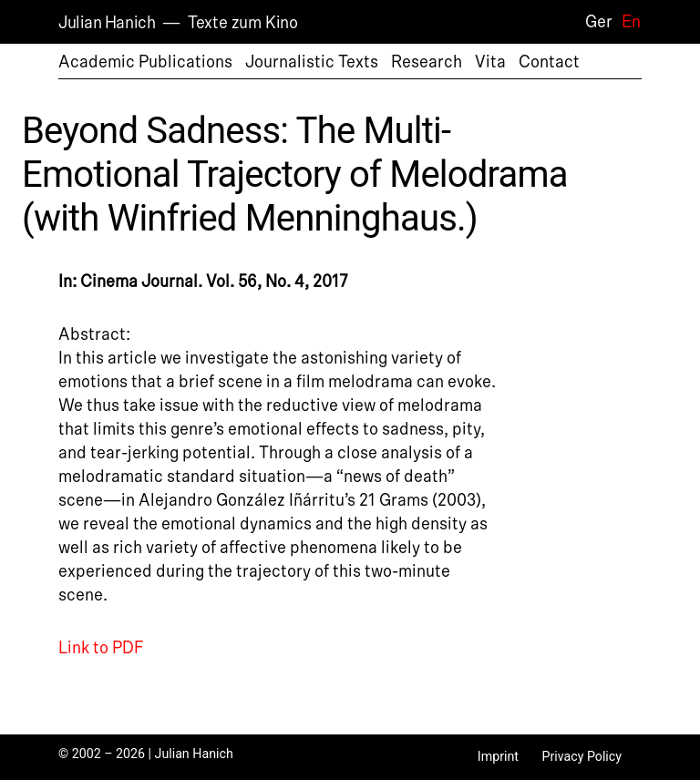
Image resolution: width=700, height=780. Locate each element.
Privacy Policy (582, 756)
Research (427, 62)
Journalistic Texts (312, 62)
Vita (490, 62)
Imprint (498, 756)
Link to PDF (101, 648)
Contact (549, 62)
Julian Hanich (107, 23)
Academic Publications (145, 62)
